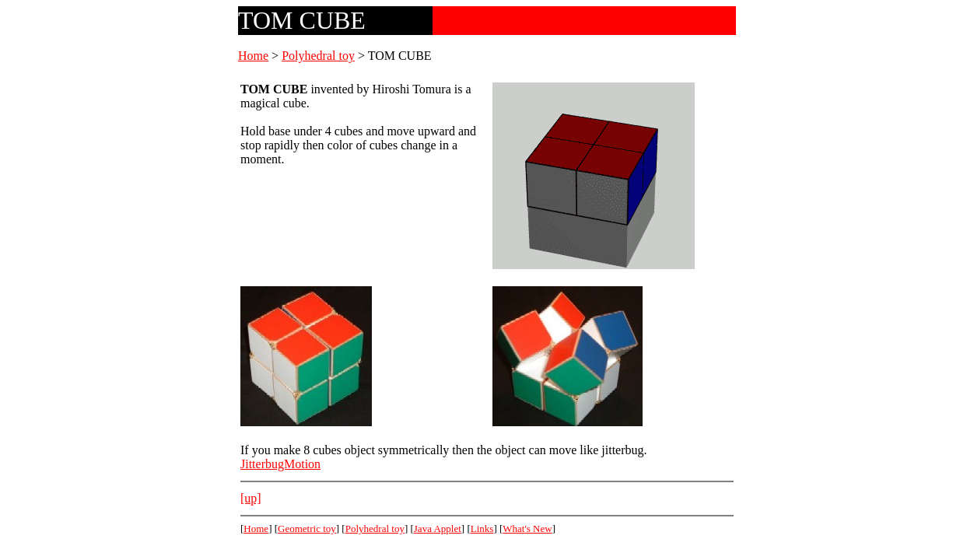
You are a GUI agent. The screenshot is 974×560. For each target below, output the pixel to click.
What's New (527, 528)
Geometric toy (307, 528)
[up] (251, 498)
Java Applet (438, 528)
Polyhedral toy (318, 56)
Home (253, 56)
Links (482, 528)
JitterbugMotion (280, 464)
